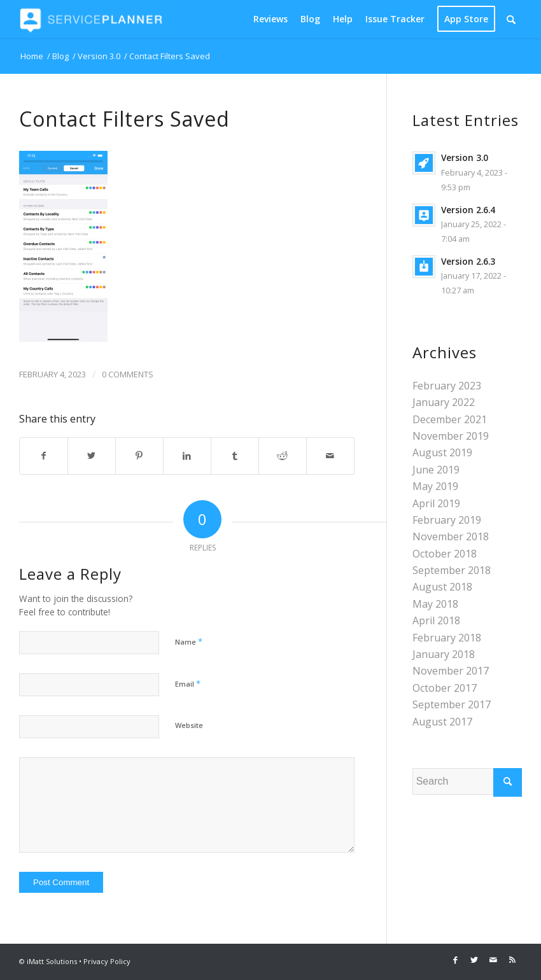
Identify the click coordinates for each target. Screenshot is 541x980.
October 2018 (445, 554)
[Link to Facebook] (455, 960)
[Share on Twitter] (92, 456)
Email (188, 683)
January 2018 (444, 654)
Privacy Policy (107, 961)
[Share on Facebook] (44, 456)
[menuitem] (270, 19)
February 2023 (447, 386)
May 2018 (435, 604)
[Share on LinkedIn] (187, 456)
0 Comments (128, 374)
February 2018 (447, 638)
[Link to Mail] (493, 960)
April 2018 (436, 620)
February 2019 (447, 520)
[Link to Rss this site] (512, 960)
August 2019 (442, 452)
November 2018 (451, 536)
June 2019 (436, 470)
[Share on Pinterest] (139, 456)
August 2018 (442, 587)
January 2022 (444, 402)
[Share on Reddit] (283, 456)
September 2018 (452, 570)
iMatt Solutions (52, 961)
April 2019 (436, 503)
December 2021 (450, 419)
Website (189, 725)
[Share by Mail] (330, 456)
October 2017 (445, 688)
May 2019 (435, 486)
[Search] (511, 19)
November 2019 (451, 436)
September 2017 (452, 704)
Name (189, 641)
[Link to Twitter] (474, 960)
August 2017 (442, 722)
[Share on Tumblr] (235, 456)
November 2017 (451, 671)
